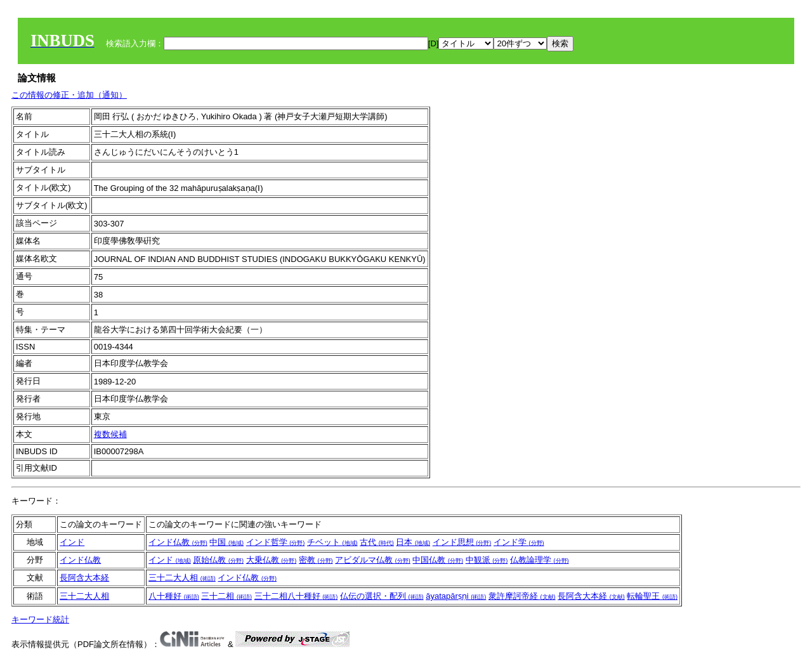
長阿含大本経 (84, 578)
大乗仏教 (272, 560)
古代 (377, 542)
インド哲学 (276, 542)
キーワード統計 (40, 619)
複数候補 (110, 434)
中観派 (487, 560)
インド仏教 (178, 542)
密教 (316, 560)
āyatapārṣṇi (456, 596)
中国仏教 (438, 560)
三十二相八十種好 (296, 596)
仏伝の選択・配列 (382, 596)
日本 (413, 542)
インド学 (519, 542)
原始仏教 (218, 560)
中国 (226, 542)
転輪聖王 (652, 596)
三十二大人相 (182, 578)
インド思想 (462, 542)
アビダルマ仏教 (373, 560)
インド (72, 542)
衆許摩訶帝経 (522, 596)
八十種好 (174, 596)
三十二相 (226, 596)
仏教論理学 (540, 560)
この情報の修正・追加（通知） (69, 95)
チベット (332, 542)
